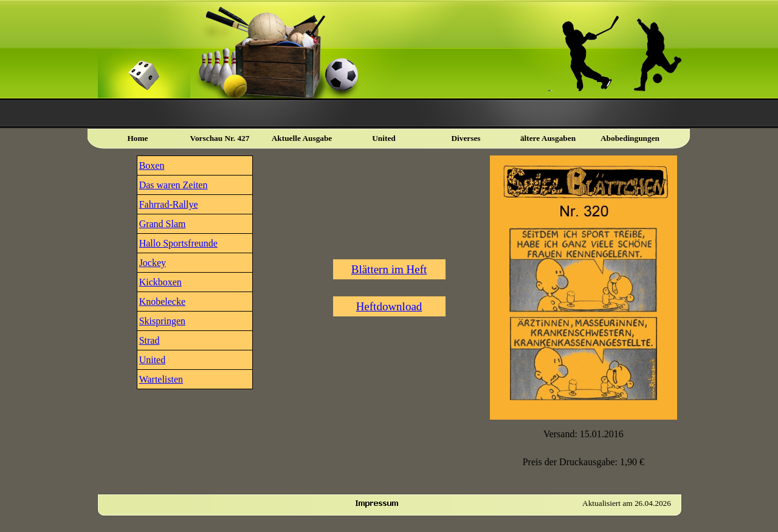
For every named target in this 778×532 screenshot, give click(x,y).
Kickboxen (160, 282)
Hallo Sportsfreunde (178, 243)
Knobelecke (162, 302)
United (153, 360)
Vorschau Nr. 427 (220, 138)
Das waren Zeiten (174, 185)
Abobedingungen (630, 138)
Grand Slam (163, 224)
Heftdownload (389, 306)
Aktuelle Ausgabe (302, 138)
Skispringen (162, 321)
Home (137, 138)
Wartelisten (161, 379)
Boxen (152, 165)
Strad (150, 340)
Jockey (153, 263)
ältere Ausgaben (548, 138)
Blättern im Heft (389, 269)
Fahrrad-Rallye (169, 204)
